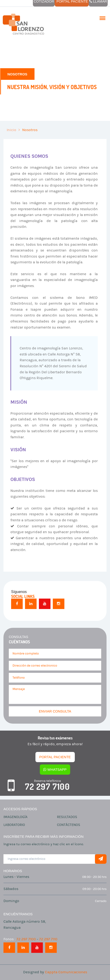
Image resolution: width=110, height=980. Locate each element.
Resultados (67, 817)
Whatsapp (55, 769)
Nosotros (30, 130)
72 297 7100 (47, 787)
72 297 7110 (48, 939)
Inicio (11, 130)
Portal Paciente (55, 757)
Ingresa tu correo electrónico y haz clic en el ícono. (44, 844)
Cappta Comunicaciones (66, 972)
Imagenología (16, 817)
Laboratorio (14, 825)
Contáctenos (69, 825)
